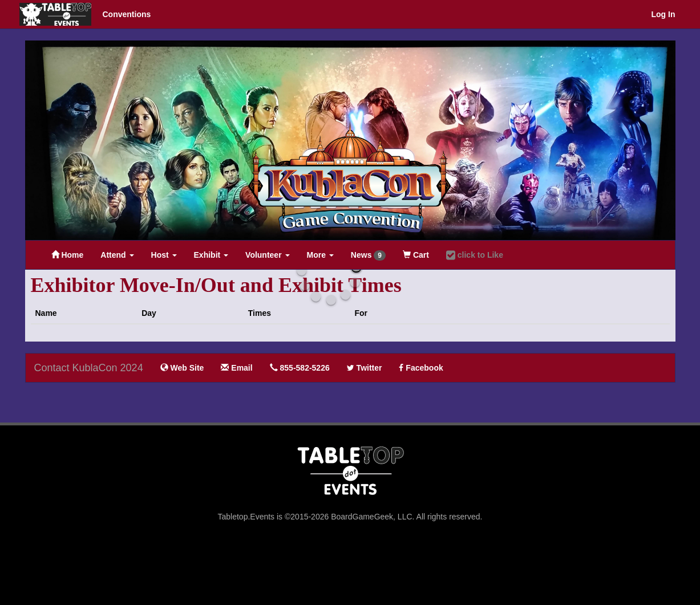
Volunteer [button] (267, 255)
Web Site (182, 368)
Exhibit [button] (211, 255)
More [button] (320, 255)
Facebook (421, 368)
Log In (663, 14)
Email (236, 368)
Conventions (127, 14)
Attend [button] (117, 255)
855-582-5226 (300, 368)
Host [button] (164, 255)
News (368, 255)
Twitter (365, 368)
